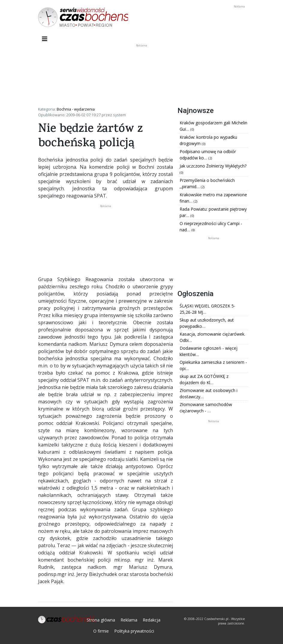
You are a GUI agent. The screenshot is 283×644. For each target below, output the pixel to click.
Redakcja (152, 620)
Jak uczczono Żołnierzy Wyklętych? (213, 166)
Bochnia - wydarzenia (76, 109)
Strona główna (101, 620)
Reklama (129, 620)
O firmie (101, 631)
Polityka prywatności (134, 631)
